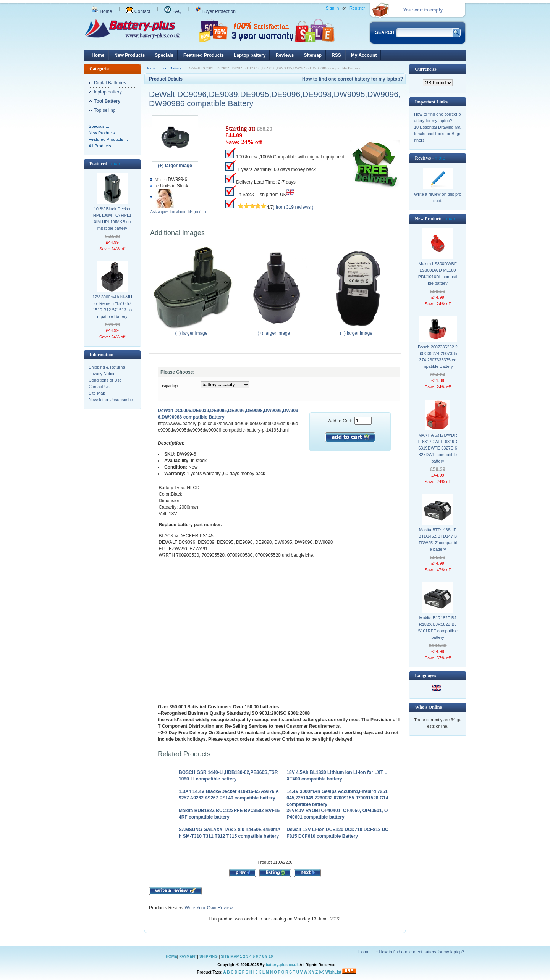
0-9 (322, 972)
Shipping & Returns (107, 367)
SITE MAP (230, 957)
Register (357, 8)
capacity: (170, 385)
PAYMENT (188, 957)
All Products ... (102, 146)
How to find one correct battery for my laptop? (353, 79)
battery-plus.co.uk (282, 965)
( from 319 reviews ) (293, 207)
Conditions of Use (105, 380)
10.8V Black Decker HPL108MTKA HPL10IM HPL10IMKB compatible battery (112, 218)
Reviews (285, 55)
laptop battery (108, 92)
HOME (171, 957)
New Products (129, 55)
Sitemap (313, 55)
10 (271, 957)
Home (102, 11)
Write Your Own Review (208, 908)
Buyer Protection (216, 11)
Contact (138, 11)
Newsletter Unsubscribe (111, 400)
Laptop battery (250, 55)
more (116, 164)
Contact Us (99, 387)
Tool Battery (171, 68)
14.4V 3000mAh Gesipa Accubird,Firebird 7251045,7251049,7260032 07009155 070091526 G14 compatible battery (337, 798)
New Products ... (104, 133)
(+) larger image (193, 331)
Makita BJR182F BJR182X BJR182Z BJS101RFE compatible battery (438, 628)
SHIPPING (209, 957)
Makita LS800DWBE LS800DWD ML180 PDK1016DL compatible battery (438, 273)
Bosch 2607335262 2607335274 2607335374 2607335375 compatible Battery (438, 357)
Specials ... (99, 126)
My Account (364, 55)
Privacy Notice (102, 374)
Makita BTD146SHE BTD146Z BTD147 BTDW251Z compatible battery (438, 539)
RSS (336, 55)
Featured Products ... (108, 139)
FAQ (173, 11)
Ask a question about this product (178, 211)
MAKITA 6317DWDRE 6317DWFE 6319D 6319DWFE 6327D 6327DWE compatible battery (438, 448)
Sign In (332, 8)
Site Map (97, 393)
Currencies (425, 69)
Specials (164, 55)
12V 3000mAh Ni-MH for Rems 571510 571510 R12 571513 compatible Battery (112, 307)
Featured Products (204, 55)
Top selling (105, 110)
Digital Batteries (110, 83)
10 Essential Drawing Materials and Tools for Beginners (437, 134)
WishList (333, 972)
